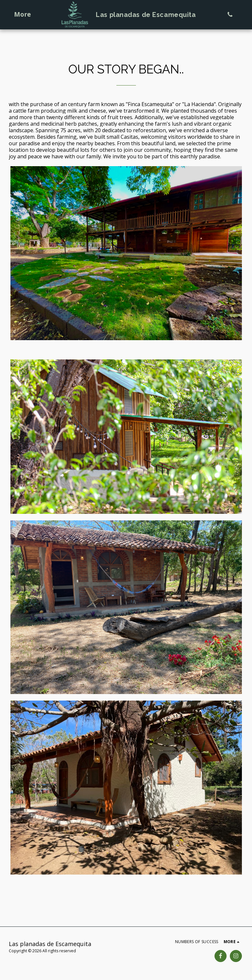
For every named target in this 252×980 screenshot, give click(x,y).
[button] (230, 15)
